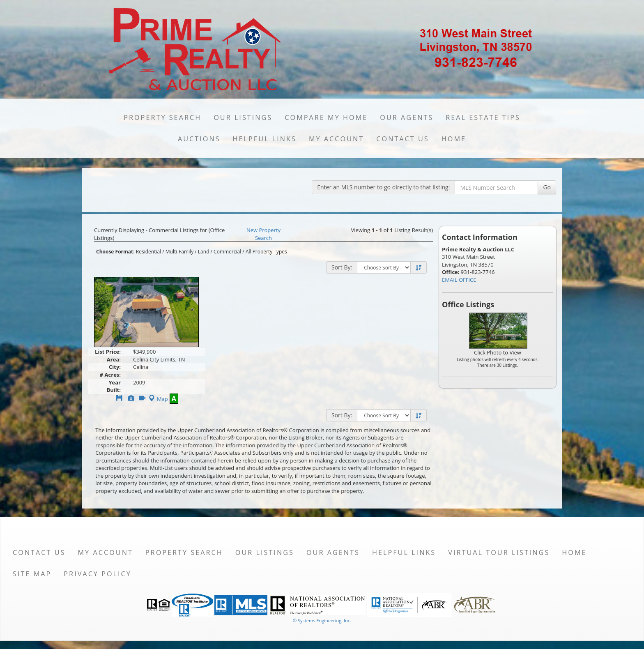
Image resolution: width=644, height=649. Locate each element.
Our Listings (243, 117)
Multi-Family (179, 252)
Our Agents (407, 117)
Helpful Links (265, 139)
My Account (336, 139)
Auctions (199, 139)
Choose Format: (115, 252)
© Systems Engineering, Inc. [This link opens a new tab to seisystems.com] (322, 620)
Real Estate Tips (483, 117)
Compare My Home (326, 117)
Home (454, 139)
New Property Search (263, 234)
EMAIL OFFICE (459, 280)
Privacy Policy (98, 574)
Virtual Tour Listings (499, 552)
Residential (148, 252)
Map (158, 399)
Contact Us (403, 139)
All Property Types (266, 252)
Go (547, 187)
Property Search (162, 117)
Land (204, 252)
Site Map (32, 574)
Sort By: (342, 267)
